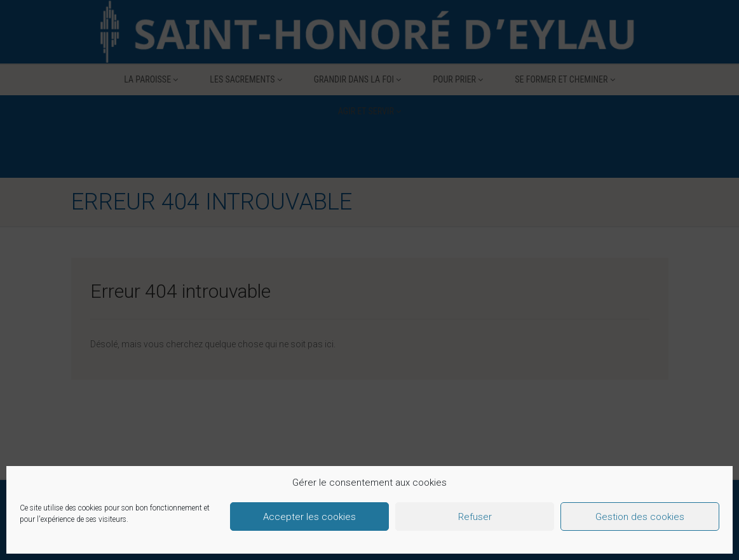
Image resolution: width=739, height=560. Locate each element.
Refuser (475, 517)
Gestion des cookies (640, 517)
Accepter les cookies (309, 517)
